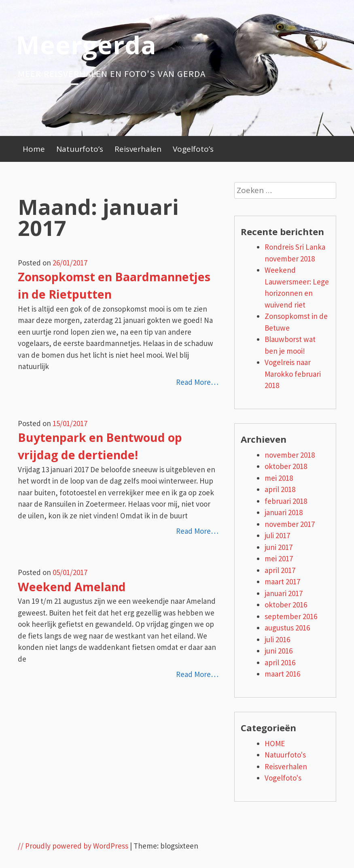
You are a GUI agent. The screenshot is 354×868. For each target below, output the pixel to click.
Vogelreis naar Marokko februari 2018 (293, 374)
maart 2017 (282, 581)
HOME (275, 743)
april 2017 (280, 570)
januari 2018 (284, 512)
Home (34, 149)
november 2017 (290, 524)
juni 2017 (279, 547)
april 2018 (280, 489)
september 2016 (291, 616)
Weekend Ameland (72, 587)
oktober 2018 (286, 466)
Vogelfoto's (283, 778)
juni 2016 (279, 651)
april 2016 (280, 662)
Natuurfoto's (285, 755)
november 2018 (290, 455)
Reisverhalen (138, 149)
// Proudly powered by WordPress (73, 846)
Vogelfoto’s (193, 149)
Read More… (197, 382)
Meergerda (86, 45)
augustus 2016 (287, 628)
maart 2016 (282, 674)
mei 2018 (279, 478)
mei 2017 (279, 558)
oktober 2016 (286, 605)
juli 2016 (277, 639)
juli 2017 (277, 535)
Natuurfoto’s (80, 149)
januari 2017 (284, 593)
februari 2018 (286, 501)
